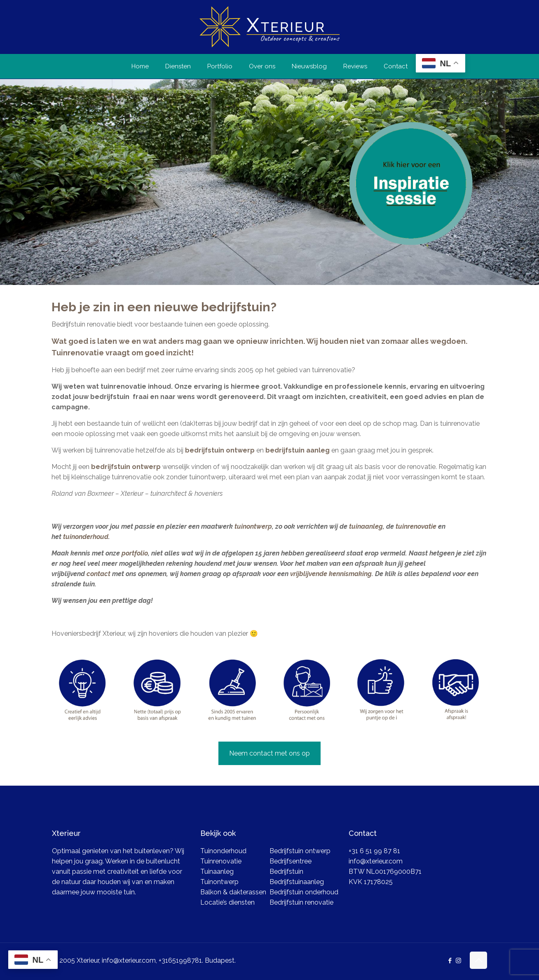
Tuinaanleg (217, 871)
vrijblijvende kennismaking (331, 574)
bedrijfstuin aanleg (298, 450)
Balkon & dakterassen (233, 892)
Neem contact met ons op (269, 753)
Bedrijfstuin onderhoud (304, 892)
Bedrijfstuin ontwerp (300, 851)
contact (98, 574)
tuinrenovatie (415, 526)
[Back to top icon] (478, 960)
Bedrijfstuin (286, 871)
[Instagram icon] (458, 961)
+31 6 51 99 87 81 (374, 851)
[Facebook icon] (450, 961)
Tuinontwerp (219, 882)
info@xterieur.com (376, 861)
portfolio (135, 553)
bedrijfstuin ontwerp (219, 450)
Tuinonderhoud (223, 851)
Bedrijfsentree (291, 861)
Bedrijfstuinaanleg (297, 882)
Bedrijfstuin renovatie (301, 902)
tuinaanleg (366, 526)
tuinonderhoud (86, 537)
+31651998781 (180, 960)
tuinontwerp (252, 526)
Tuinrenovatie (221, 861)
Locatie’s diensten (227, 902)
